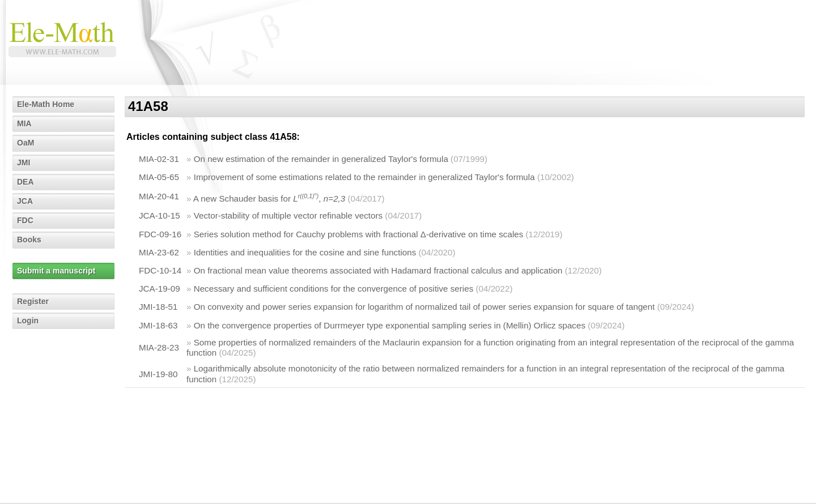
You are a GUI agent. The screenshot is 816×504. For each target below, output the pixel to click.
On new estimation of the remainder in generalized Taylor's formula (321, 159)
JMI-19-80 (158, 374)
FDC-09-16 (160, 234)
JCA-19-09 (160, 289)
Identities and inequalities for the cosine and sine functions (305, 252)
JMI (24, 163)
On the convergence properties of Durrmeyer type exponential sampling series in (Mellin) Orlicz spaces (390, 325)
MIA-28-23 (159, 347)
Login (28, 321)
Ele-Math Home (46, 104)
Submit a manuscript (56, 271)
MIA (24, 123)
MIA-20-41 (159, 196)
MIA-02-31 (159, 159)
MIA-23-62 (159, 252)
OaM (25, 143)
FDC (25, 220)
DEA (25, 182)
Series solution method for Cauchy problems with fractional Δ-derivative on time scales (359, 234)
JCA (25, 201)
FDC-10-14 (160, 270)
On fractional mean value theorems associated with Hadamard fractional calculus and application (378, 270)
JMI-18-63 (158, 325)
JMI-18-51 (158, 307)
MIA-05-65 (159, 177)
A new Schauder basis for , (269, 198)
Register (33, 301)
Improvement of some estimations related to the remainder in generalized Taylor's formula (364, 177)
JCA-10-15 (160, 215)
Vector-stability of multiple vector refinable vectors (288, 215)
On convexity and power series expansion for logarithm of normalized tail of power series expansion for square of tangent (424, 307)
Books (29, 240)
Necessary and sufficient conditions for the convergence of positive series (334, 289)
